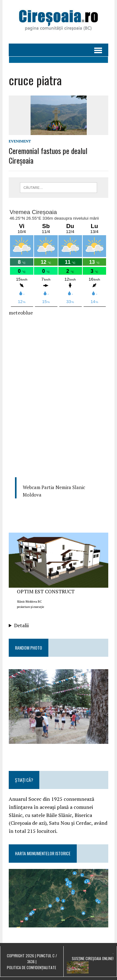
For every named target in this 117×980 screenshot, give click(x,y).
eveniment (20, 141)
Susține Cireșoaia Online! (93, 958)
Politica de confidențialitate (32, 967)
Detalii (21, 625)
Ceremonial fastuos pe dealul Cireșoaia (48, 155)
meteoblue (21, 313)
